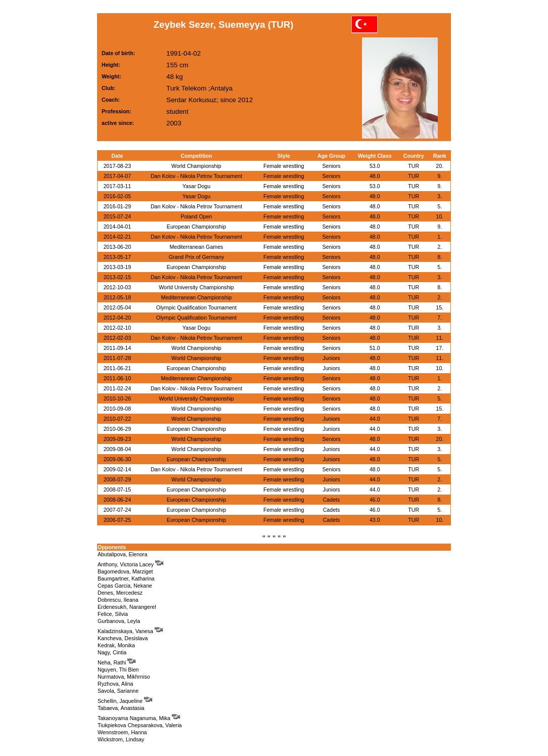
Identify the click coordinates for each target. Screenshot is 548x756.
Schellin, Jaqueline (125, 701)
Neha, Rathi (117, 662)
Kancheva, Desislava (123, 638)
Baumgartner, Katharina (126, 579)
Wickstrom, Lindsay (121, 739)
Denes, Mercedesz (120, 593)
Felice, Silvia (113, 614)
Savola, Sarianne (118, 691)
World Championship (196, 166)
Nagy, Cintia (112, 652)
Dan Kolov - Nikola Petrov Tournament (196, 176)
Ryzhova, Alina (116, 684)
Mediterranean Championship (197, 297)
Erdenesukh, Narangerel (127, 607)
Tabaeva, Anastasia (121, 708)
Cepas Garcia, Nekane (125, 586)
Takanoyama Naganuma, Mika (139, 718)
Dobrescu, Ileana (118, 600)
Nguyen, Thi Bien (118, 670)
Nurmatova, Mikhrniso (124, 677)
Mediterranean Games (196, 247)
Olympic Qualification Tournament (196, 307)
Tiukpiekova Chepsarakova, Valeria (140, 725)
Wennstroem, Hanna (122, 732)
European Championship (196, 227)
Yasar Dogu (196, 186)
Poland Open (196, 216)
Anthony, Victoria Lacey (130, 564)
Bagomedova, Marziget (125, 571)
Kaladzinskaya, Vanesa (130, 631)
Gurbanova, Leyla (119, 621)
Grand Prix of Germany (197, 257)
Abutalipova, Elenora (122, 554)
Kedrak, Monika (116, 645)
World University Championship (196, 287)
